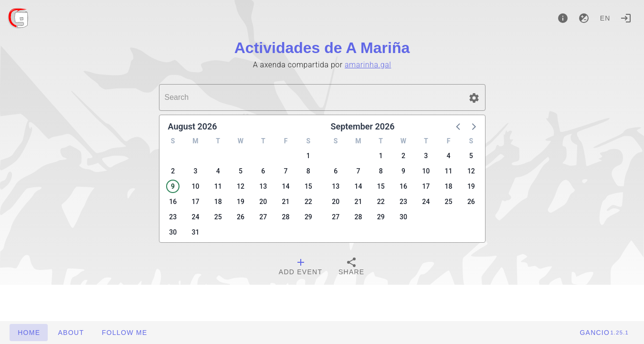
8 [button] (308, 171)
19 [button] (241, 202)
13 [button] (263, 186)
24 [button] (195, 217)
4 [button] (218, 171)
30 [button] (173, 232)
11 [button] (218, 186)
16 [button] (173, 202)
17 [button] (195, 202)
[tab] (301, 268)
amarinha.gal (368, 65)
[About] (563, 18)
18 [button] (218, 202)
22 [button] (308, 202)
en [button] (605, 18)
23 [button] (173, 217)
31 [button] (195, 232)
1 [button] (308, 156)
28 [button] (286, 217)
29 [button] (308, 217)
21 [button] (286, 202)
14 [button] (286, 186)
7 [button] (286, 171)
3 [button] (195, 171)
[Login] (626, 18)
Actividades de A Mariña (322, 48)
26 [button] (241, 217)
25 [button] (218, 217)
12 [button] (241, 186)
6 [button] (263, 171)
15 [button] (308, 186)
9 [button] (173, 186)
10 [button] (195, 186)
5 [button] (241, 171)
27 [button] (263, 217)
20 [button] (263, 202)
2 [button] (173, 171)
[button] (474, 98)
